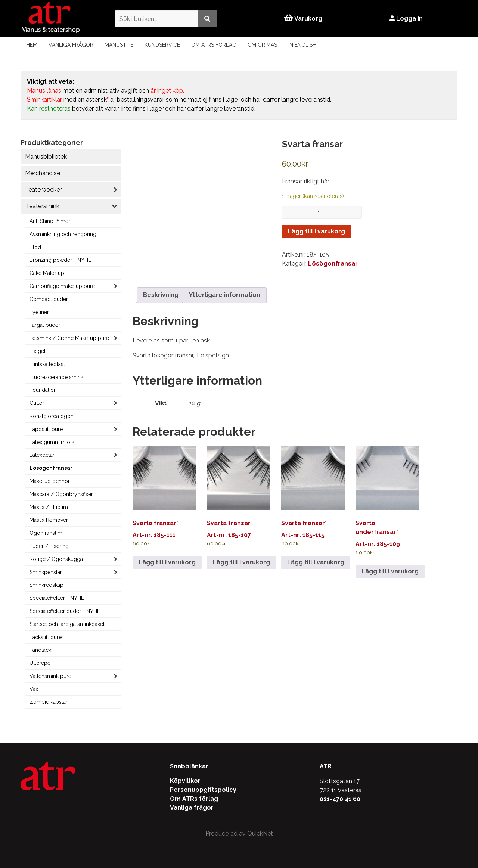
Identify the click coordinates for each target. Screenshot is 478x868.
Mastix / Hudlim (49, 507)
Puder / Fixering (49, 546)
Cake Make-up (47, 273)
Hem (32, 45)
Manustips (119, 45)
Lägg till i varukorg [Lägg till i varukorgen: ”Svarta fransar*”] (167, 555)
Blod (35, 247)
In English (302, 45)
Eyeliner (39, 312)
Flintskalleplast (47, 364)
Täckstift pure (46, 637)
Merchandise (43, 173)
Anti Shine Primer (50, 221)
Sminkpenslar (46, 572)
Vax (34, 689)
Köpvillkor (185, 781)
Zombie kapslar (49, 702)
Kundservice (162, 45)
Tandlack (40, 650)
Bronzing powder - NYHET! (63, 260)
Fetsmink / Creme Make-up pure (69, 338)
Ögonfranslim (46, 533)
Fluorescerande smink (56, 377)
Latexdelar (42, 455)
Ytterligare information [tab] (225, 288)
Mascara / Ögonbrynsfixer (61, 494)
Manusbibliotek (46, 157)
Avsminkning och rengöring (63, 234)
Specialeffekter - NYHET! (59, 598)
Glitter (37, 403)
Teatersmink (43, 206)
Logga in (407, 18)
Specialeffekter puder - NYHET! (67, 611)
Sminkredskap (46, 585)
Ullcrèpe (40, 663)
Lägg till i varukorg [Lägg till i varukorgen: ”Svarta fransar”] (241, 555)
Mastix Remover (49, 520)
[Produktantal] (322, 212)
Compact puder (49, 299)
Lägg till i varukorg (316, 231)
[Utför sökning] (207, 18)
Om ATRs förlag (214, 45)
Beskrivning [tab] (161, 288)
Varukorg (303, 18)
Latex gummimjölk (52, 442)
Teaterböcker (43, 190)
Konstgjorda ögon (52, 416)
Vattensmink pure (50, 676)
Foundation (43, 390)
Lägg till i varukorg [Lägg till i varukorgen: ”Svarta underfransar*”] (390, 564)
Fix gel (38, 351)
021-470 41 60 (340, 799)
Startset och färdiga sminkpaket (67, 624)
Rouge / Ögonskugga (56, 559)
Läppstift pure (46, 429)
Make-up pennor (50, 481)
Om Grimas (262, 45)
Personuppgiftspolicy (203, 790)
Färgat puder (45, 325)
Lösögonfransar (51, 468)
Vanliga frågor (71, 45)
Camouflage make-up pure (62, 286)
